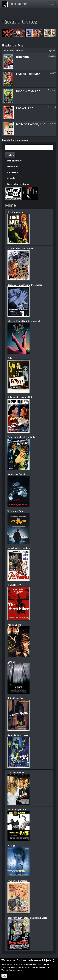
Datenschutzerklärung (18, 184)
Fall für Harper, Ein (17, 810)
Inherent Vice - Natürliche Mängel (24, 321)
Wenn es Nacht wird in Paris (21, 437)
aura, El (11, 662)
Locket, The (25, 108)
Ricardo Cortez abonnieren (15, 140)
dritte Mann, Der (15, 698)
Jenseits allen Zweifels (19, 548)
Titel (19, 50)
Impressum (13, 172)
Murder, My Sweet (16, 474)
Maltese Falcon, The (31, 124)
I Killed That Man (28, 74)
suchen (10, 155)
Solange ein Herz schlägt (20, 397)
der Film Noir (19, 4)
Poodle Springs (15, 625)
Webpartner (13, 167)
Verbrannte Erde (15, 511)
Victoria (11, 846)
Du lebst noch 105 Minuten (20, 249)
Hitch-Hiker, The (15, 585)
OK (4, 976)
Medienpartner (14, 161)
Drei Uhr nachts (15, 212)
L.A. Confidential (16, 772)
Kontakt (11, 178)
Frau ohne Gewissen (18, 881)
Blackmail (23, 57)
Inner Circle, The (28, 91)
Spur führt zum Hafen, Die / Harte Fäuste (27, 918)
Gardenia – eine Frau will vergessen (25, 285)
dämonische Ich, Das (18, 735)
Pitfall (10, 358)
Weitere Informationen (12, 971)
